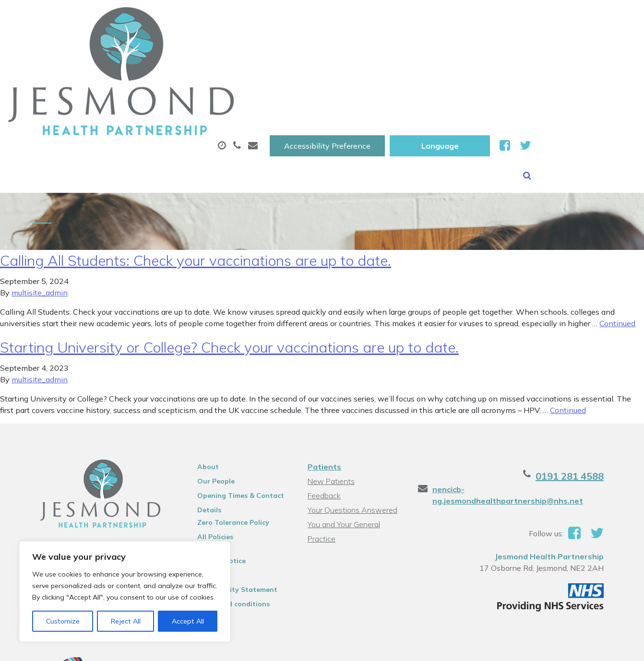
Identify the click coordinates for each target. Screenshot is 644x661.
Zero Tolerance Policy (226, 445)
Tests (488, 47)
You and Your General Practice (343, 448)
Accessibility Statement (230, 512)
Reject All (126, 621)
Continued (617, 246)
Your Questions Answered (352, 432)
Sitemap (204, 497)
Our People (209, 403)
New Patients (560, 47)
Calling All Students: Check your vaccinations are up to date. (196, 183)
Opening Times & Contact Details (233, 419)
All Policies (208, 459)
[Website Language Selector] (544, 18)
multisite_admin (40, 215)
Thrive (611, 646)
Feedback (323, 418)
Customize (63, 621)
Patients (323, 389)
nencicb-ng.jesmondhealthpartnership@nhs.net (513, 417)
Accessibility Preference (432, 18)
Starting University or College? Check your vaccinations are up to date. (229, 270)
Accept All (188, 621)
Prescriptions (326, 47)
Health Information (170, 81)
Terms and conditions (226, 526)
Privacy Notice (214, 483)
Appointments (232, 47)
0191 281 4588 (586, 398)
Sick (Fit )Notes (414, 47)
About (146, 47)
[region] (125, 591)
